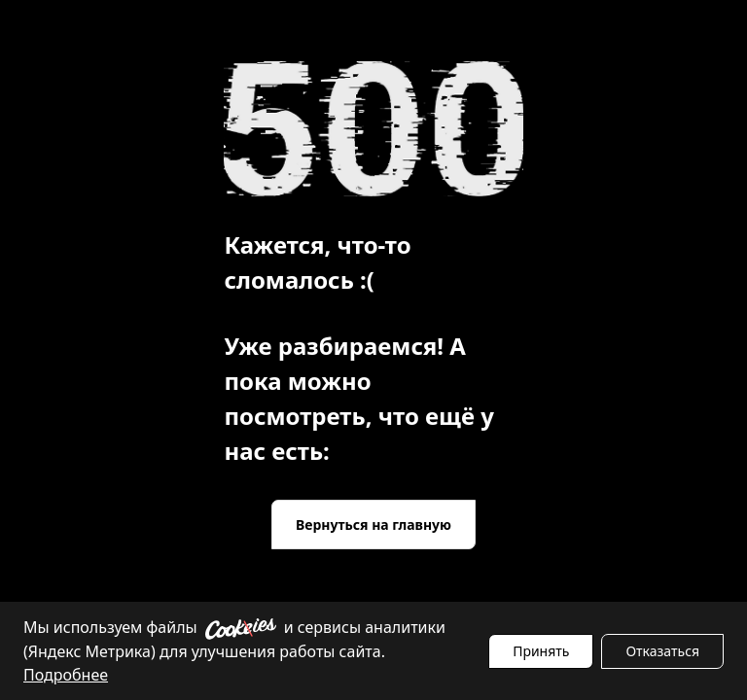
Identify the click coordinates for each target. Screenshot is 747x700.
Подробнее (66, 675)
